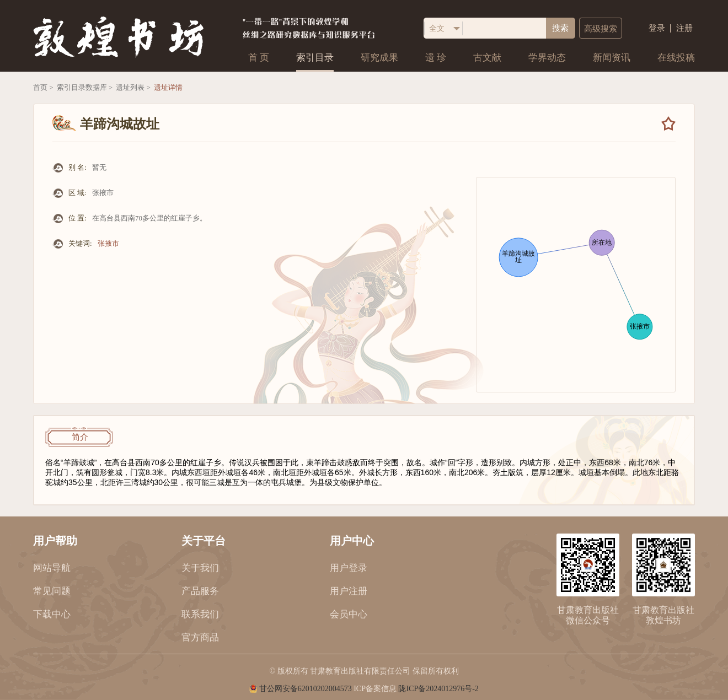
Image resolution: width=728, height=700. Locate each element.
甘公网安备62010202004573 (306, 689)
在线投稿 (676, 58)
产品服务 (200, 591)
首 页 (259, 58)
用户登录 (349, 568)
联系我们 (200, 614)
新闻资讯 (612, 58)
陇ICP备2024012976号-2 (438, 689)
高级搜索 (601, 29)
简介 (80, 437)
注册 (684, 28)
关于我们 (200, 568)
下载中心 (52, 614)
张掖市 (108, 243)
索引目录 (315, 58)
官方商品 (200, 637)
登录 (657, 28)
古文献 (487, 58)
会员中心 (349, 614)
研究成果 (379, 58)
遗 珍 (436, 58)
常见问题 (52, 591)
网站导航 (52, 568)
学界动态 (547, 58)
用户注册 (349, 591)
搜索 (560, 28)
